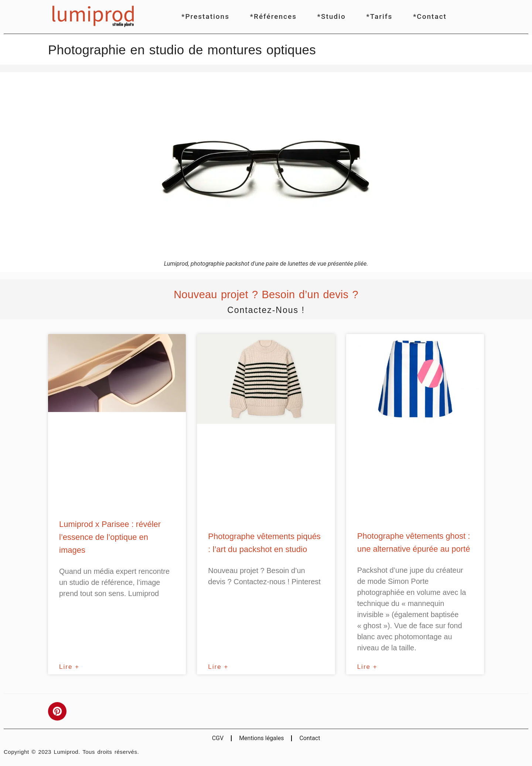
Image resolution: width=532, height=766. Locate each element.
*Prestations (205, 16)
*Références (273, 16)
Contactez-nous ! (266, 310)
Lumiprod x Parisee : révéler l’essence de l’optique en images (110, 537)
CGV (218, 738)
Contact (310, 738)
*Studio (332, 16)
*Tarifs (379, 16)
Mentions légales (261, 738)
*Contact (430, 16)
